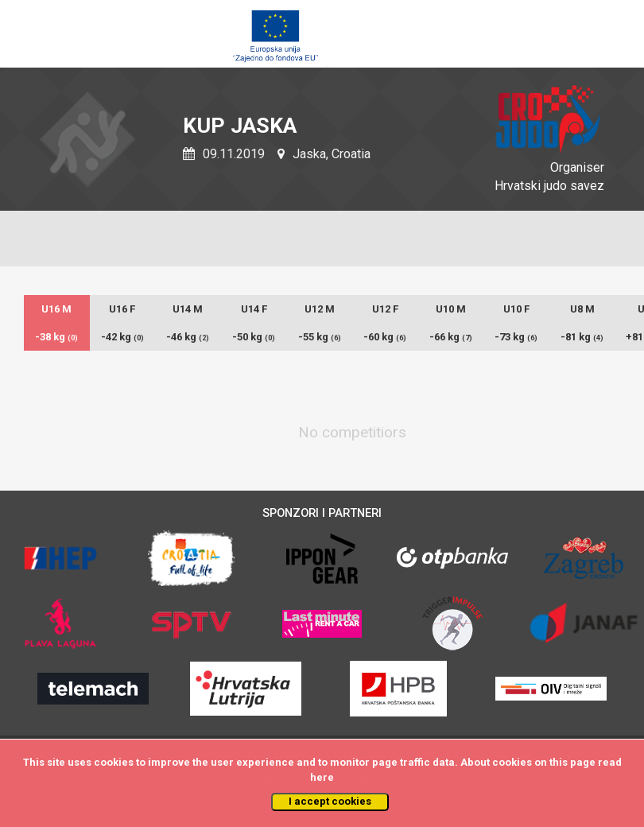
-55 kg (320, 337)
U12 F (385, 309)
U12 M (320, 309)
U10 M (451, 309)
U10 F (516, 309)
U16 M (56, 309)
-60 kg (385, 337)
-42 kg (122, 337)
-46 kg (188, 337)
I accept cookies (330, 801)
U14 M (188, 309)
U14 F (254, 309)
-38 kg (56, 337)
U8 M (582, 309)
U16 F (122, 309)
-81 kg (582, 337)
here (322, 777)
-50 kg (254, 337)
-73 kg (516, 337)
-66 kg (451, 337)
